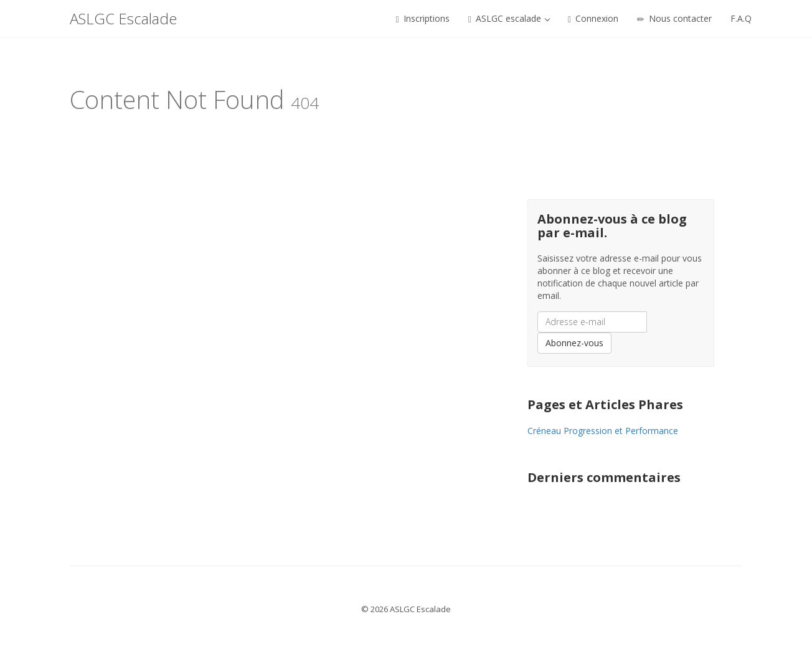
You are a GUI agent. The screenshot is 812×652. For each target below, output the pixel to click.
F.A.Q (741, 18)
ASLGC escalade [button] (509, 18)
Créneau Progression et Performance (603, 431)
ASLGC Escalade (123, 18)
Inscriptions (423, 18)
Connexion (593, 18)
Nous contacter (674, 18)
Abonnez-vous (574, 343)
